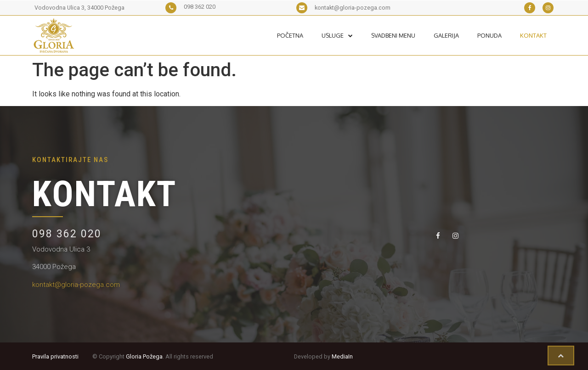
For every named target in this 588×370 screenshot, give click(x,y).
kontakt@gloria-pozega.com (76, 285)
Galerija (446, 35)
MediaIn (342, 356)
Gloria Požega (144, 356)
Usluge (337, 35)
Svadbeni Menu (393, 35)
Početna (290, 35)
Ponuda (489, 35)
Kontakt (533, 35)
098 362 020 (67, 234)
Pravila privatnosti (55, 356)
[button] (561, 356)
